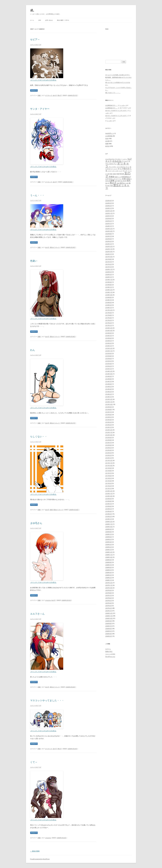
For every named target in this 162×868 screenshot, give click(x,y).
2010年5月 (109, 509)
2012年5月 (109, 448)
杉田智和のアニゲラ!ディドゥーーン (118, 178)
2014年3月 (109, 392)
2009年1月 (109, 550)
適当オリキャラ (55, 247)
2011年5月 (109, 478)
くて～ (34, 762)
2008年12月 (109, 552)
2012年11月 (109, 432)
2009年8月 (109, 532)
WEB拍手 (34, 90)
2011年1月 (109, 488)
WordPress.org (110, 657)
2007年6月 (109, 598)
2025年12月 (109, 211)
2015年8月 (109, 356)
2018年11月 (109, 292)
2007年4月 (109, 603)
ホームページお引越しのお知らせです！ (118, 75)
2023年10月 (109, 231)
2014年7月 (109, 381)
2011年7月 (109, 473)
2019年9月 (109, 282)
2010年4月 (109, 511)
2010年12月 (109, 491)
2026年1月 (109, 208)
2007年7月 (109, 595)
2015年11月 (109, 351)
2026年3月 (109, 203)
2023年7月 (109, 236)
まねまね (48, 600)
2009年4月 (109, 542)
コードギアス (121, 167)
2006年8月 (109, 623)
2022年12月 (109, 246)
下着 (108, 174)
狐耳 (119, 181)
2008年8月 (109, 562)
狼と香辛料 (123, 181)
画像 (39, 95)
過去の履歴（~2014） (63, 20)
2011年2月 (109, 486)
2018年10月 (109, 295)
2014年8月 (109, 379)
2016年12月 (109, 328)
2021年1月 (109, 267)
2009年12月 (109, 522)
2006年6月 (109, 629)
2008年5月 (109, 570)
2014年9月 (109, 376)
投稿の (109, 651)
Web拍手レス (110, 133)
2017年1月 (109, 325)
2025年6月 (109, 218)
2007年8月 (109, 593)
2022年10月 (109, 252)
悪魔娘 (112, 177)
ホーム (32, 20)
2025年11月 (109, 213)
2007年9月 (109, 590)
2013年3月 (109, 422)
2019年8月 (109, 285)
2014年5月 (109, 387)
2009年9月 (109, 529)
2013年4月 (109, 420)
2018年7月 (109, 300)
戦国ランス (118, 177)
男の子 (60, 95)
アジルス (125, 161)
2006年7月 (109, 626)
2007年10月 (109, 588)
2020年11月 (109, 269)
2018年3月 (109, 305)
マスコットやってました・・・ (47, 700)
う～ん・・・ (37, 195)
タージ (127, 167)
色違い (34, 261)
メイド (110, 171)
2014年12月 (109, 371)
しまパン (125, 159)
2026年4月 (109, 201)
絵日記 (107, 146)
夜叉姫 (122, 174)
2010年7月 (109, 504)
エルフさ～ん (37, 614)
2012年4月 (109, 450)
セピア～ (35, 39)
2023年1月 (109, 244)
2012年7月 (109, 443)
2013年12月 (109, 399)
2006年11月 (109, 616)
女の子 (55, 95)
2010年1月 (109, 519)
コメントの (110, 654)
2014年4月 (109, 389)
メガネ (117, 171)
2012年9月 (109, 438)
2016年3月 (109, 343)
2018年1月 (109, 308)
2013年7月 (109, 412)
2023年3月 (109, 241)
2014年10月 (109, 374)
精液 (118, 183)
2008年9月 (109, 560)
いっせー (123, 105)
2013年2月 (109, 425)
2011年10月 (109, 466)
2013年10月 (109, 404)
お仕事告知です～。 (112, 105)
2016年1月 (109, 346)
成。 (33, 10)
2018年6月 (109, 302)
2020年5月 (109, 272)
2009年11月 (109, 524)
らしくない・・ (39, 436)
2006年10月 (109, 618)
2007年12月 (109, 583)
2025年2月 (109, 221)
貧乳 (109, 186)
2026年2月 (109, 206)
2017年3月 (109, 320)
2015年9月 (109, 353)
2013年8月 (109, 409)
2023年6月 (109, 239)
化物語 (114, 174)
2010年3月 (109, 514)
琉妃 (107, 183)
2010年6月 (109, 506)
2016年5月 (109, 341)
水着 (124, 179)
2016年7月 (109, 336)
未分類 (107, 141)
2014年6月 (109, 384)
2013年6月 (109, 415)
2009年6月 (109, 537)
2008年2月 (109, 578)
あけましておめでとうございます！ (116, 110)
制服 (111, 174)
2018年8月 (109, 297)
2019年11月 (109, 280)
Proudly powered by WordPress (40, 859)
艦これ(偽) (126, 183)
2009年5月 (109, 539)
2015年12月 (109, 348)
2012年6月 (109, 445)
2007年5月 (109, 601)
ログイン (108, 649)
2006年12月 (109, 613)
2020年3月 (109, 274)
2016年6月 (109, 338)
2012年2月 (109, 455)
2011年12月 (109, 460)
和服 (118, 174)
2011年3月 (109, 483)
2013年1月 (109, 427)
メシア (121, 171)
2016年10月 (109, 331)
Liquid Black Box (110, 159)
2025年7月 (109, 216)
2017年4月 (109, 318)
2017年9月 (109, 313)
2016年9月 (109, 333)
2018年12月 (109, 290)
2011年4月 (109, 481)
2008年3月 (109, 575)
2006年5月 (109, 631)
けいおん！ (118, 159)
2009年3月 (109, 544)
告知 (107, 139)
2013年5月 (109, 417)
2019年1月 (109, 287)
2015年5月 (109, 361)
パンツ (115, 169)
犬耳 (116, 181)
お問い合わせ (49, 20)
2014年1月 (109, 397)
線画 (51, 510)
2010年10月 (109, 496)
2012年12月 (109, 430)
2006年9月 (109, 621)
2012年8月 (109, 440)
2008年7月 (109, 565)
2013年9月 (109, 407)
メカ (113, 171)
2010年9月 (109, 499)
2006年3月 (109, 636)
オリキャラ (49, 95)
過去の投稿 (35, 851)
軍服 (111, 186)
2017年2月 (109, 323)
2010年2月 (109, 516)
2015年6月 (109, 359)
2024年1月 (109, 226)
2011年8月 (109, 471)
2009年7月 (109, 534)
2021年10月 (109, 257)
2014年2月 (109, 394)
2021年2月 (109, 264)
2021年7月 (109, 262)
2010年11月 (109, 494)
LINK (40, 20)
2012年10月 (109, 435)
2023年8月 (109, 234)
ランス (125, 171)
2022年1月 (109, 254)
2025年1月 (109, 224)
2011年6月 (109, 476)
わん (33, 350)
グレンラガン (113, 167)
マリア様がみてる (118, 170)
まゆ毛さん (36, 523)
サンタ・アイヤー (40, 109)
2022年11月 (109, 249)
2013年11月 (109, 402)
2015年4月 (109, 364)
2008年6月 (109, 567)
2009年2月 (109, 547)
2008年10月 (109, 557)
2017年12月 (109, 310)
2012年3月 (109, 453)
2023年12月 (109, 229)
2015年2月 (109, 366)
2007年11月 (109, 585)
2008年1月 (109, 580)
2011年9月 (109, 468)
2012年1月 (109, 458)
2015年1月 (109, 369)
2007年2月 (109, 608)
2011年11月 (109, 463)
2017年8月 (109, 315)
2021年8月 (109, 259)
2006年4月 (109, 634)
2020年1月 (109, 277)
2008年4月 (109, 573)
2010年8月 (109, 501)
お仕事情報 (109, 136)
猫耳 (129, 181)
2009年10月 (109, 527)
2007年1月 (109, 611)
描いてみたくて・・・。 (113, 93)
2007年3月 (109, 606)
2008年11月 (109, 555)
